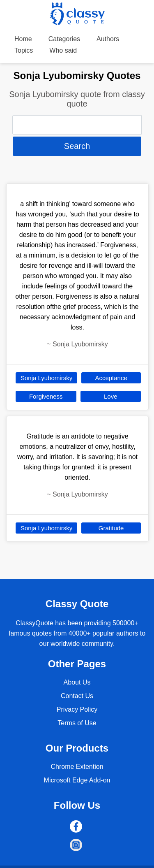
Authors (108, 39)
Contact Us (77, 696)
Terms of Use (77, 723)
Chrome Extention (77, 767)
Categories (64, 39)
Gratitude (111, 528)
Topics (24, 50)
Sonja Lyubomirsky (46, 378)
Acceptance (111, 378)
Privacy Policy (77, 709)
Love (111, 396)
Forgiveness (46, 396)
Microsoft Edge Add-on (77, 780)
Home (23, 39)
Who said (63, 50)
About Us (77, 682)
